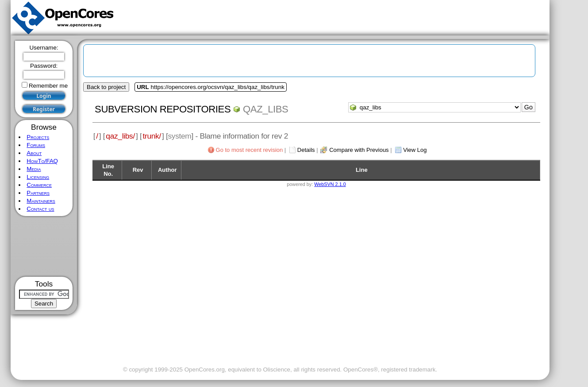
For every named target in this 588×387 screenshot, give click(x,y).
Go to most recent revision (250, 150)
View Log (415, 150)
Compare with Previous (359, 150)
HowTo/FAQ (42, 161)
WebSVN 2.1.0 (330, 184)
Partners (38, 193)
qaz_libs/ (120, 136)
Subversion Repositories (163, 109)
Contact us (40, 209)
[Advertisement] (44, 246)
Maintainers (41, 201)
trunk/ (152, 136)
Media (34, 169)
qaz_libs (265, 109)
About (34, 153)
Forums (36, 145)
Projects (38, 137)
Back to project (106, 87)
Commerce (39, 185)
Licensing (38, 177)
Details (306, 150)
